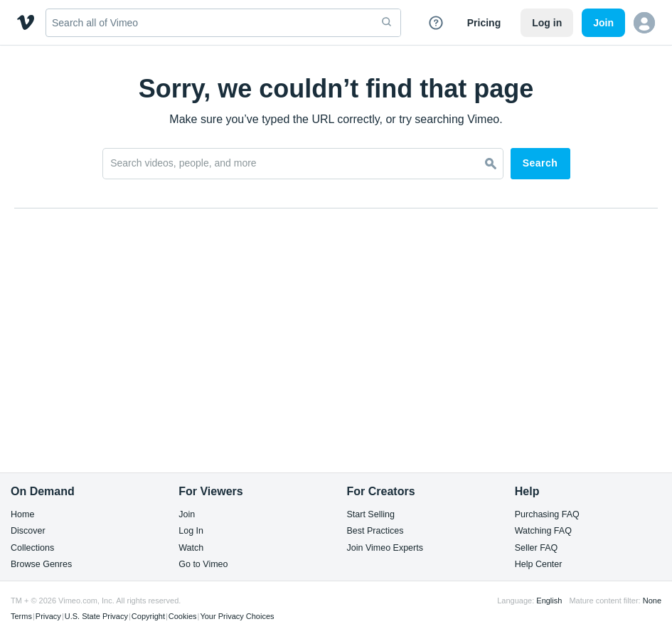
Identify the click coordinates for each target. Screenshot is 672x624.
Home (22, 515)
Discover (28, 531)
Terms (21, 616)
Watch (191, 548)
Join (187, 515)
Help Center (539, 565)
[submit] (387, 23)
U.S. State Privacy (96, 616)
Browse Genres (41, 565)
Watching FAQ (543, 531)
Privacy (48, 616)
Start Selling (371, 515)
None (652, 601)
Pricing (484, 23)
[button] (644, 23)
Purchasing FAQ (547, 515)
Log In (191, 531)
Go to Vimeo (203, 565)
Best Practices (375, 531)
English (549, 601)
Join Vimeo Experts (385, 548)
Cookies (183, 616)
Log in (547, 23)
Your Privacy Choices (237, 616)
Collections (32, 548)
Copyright (148, 616)
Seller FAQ (536, 548)
